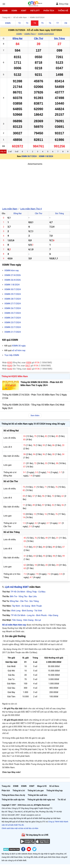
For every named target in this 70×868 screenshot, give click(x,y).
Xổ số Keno (54, 786)
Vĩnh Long (16, 611)
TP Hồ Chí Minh (18, 592)
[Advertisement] (35, 185)
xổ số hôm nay (19, 350)
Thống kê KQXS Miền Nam (15, 376)
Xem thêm (35, 416)
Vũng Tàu (23, 596)
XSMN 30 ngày (19, 346)
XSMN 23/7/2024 (13, 322)
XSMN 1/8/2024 (46, 156)
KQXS (10, 363)
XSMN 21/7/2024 (13, 332)
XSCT (28, 366)
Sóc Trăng (59, 38)
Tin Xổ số (62, 800)
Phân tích (49, 11)
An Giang (26, 606)
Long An (31, 615)
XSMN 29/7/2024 (13, 294)
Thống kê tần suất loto (37, 795)
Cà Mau (42, 592)
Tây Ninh (16, 606)
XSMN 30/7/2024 (29, 156)
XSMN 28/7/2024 (13, 299)
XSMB (5, 11)
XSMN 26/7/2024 (13, 308)
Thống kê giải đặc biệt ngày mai (41, 800)
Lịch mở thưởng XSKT (17, 587)
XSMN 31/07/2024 (46, 34)
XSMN (14, 11)
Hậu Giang (53, 615)
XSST (29, 369)
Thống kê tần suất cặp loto (13, 800)
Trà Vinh (38, 611)
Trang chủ (6, 786)
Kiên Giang (28, 620)
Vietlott (35, 11)
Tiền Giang (17, 620)
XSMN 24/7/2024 (13, 318)
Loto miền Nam (10, 209)
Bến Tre (13, 596)
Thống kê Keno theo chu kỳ (13, 795)
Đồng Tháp (32, 592)
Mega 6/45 (42, 786)
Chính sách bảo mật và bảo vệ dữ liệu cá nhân (20, 828)
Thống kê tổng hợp (55, 791)
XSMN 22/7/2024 (13, 327)
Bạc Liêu (33, 596)
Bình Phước (42, 615)
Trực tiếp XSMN (12, 355)
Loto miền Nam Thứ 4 (31, 209)
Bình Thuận (37, 606)
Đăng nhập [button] (62, 4)
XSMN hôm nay (12, 270)
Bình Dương (27, 611)
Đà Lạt (38, 620)
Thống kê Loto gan (36, 791)
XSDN (29, 363)
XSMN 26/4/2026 (13, 280)
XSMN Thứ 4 (30, 34)
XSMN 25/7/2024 (13, 313)
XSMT (24, 11)
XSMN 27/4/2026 (13, 275)
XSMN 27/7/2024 (13, 304)
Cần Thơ (39, 38)
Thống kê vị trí (19, 791)
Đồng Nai (17, 38)
